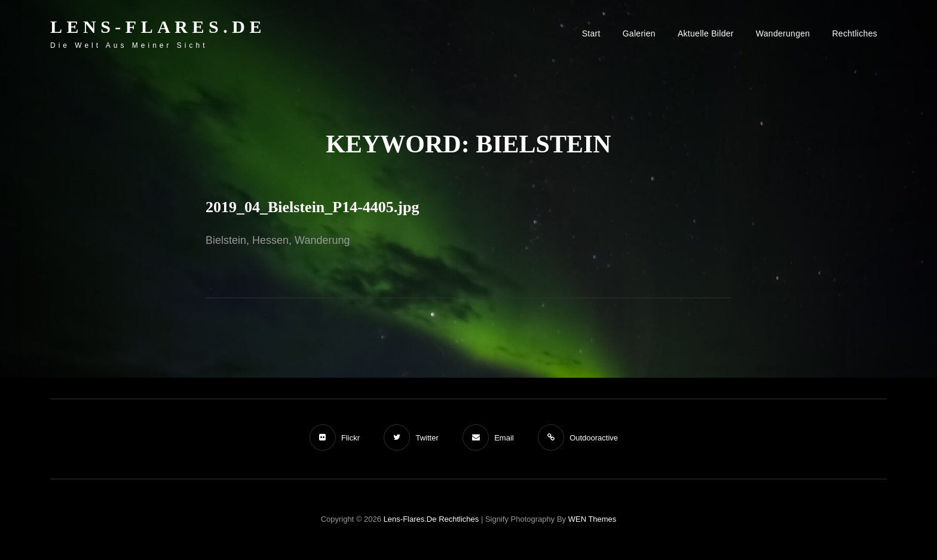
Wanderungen (783, 33)
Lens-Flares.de (158, 27)
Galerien (639, 33)
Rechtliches (855, 33)
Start (591, 33)
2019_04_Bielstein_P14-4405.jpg (313, 207)
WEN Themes (592, 519)
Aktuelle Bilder (706, 33)
